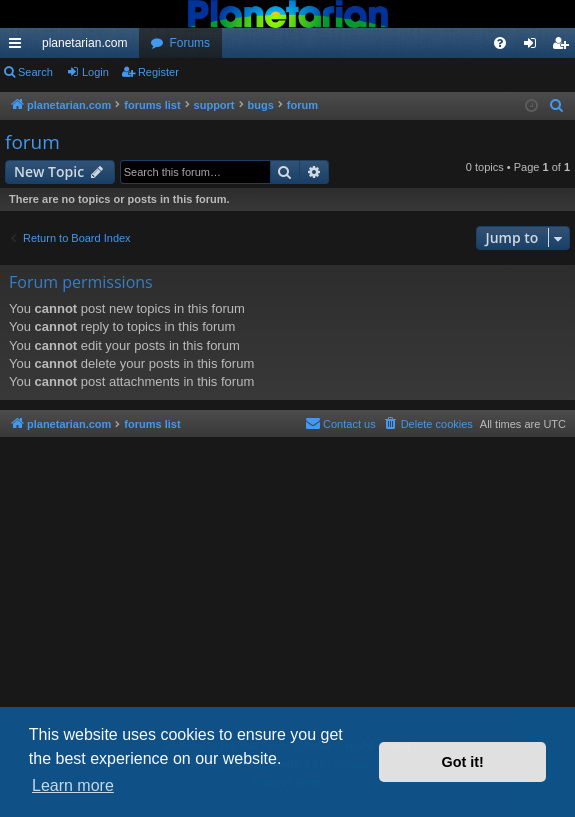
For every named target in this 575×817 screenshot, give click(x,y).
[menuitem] (500, 43)
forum (32, 142)
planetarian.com (84, 43)
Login (95, 72)
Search (35, 72)
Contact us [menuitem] (340, 423)
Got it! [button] (463, 762)
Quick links (19, 47)
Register (158, 72)
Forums (189, 43)
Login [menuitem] (534, 47)
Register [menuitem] (564, 47)
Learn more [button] (73, 785)
